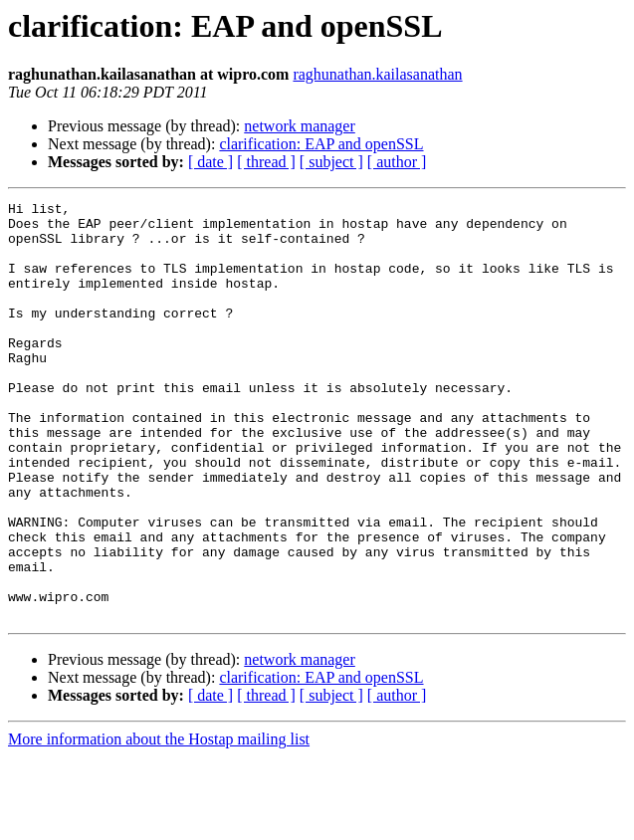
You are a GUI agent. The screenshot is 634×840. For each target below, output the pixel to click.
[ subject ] (331, 162)
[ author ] (397, 162)
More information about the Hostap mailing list (159, 823)
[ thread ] (266, 162)
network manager (300, 126)
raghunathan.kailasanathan (377, 74)
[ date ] (211, 162)
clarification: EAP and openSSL (321, 144)
